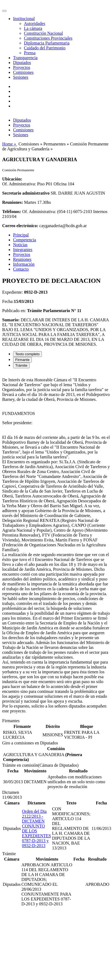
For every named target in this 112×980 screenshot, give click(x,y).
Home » (10, 144)
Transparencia (25, 58)
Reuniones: (13, 202)
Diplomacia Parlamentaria (47, 43)
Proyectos (22, 67)
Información (24, 264)
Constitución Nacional (43, 33)
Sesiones (21, 77)
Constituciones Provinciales (48, 38)
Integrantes (23, 250)
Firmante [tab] (22, 360)
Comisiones (23, 72)
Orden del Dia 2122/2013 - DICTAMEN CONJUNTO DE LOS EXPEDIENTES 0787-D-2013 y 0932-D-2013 (37, 828)
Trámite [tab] (21, 365)
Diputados (22, 63)
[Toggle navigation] (4, 11)
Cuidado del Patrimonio (45, 48)
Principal (21, 235)
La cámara (33, 28)
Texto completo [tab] (27, 354)
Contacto (21, 269)
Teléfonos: (12, 212)
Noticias (20, 245)
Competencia (24, 240)
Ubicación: (12, 179)
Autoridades (35, 23)
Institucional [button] (24, 19)
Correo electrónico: (20, 226)
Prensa (30, 53)
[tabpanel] (56, 545)
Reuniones (22, 259)
